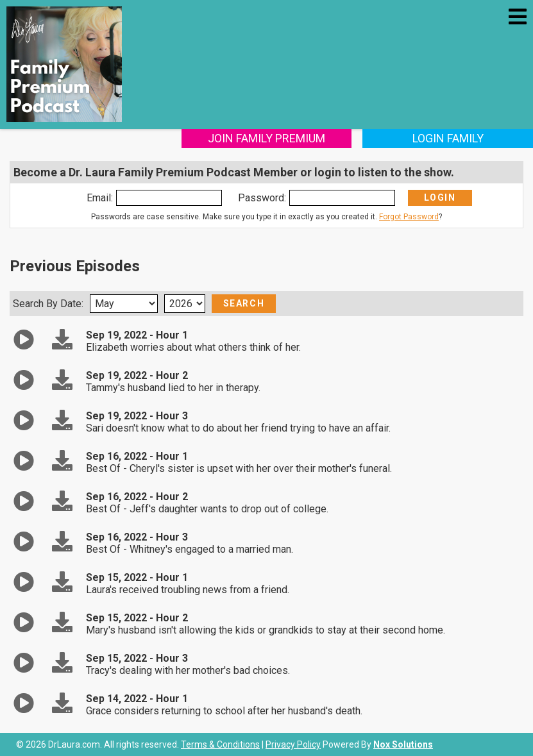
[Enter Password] (342, 198)
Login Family (448, 138)
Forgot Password (409, 217)
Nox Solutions (403, 744)
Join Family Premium (266, 138)
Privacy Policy (293, 744)
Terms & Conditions (220, 744)
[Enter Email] (169, 198)
